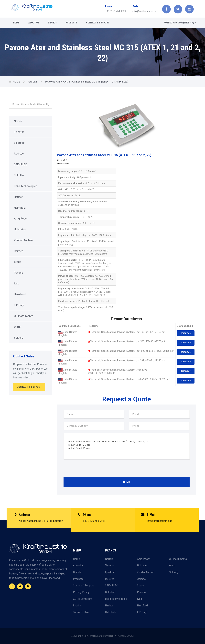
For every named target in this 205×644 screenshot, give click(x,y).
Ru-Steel (19, 154)
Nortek (18, 121)
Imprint (77, 606)
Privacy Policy (81, 592)
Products (71, 23)
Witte (17, 327)
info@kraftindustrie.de (144, 11)
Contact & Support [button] (29, 387)
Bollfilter (19, 175)
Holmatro (20, 229)
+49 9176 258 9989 (115, 11)
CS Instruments (24, 316)
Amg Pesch (21, 218)
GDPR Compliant (83, 599)
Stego (18, 262)
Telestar (19, 132)
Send (127, 482)
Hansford (20, 294)
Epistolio (19, 143)
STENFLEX (20, 164)
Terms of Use (81, 612)
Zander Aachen (23, 240)
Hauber (18, 197)
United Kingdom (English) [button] (180, 23)
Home (16, 23)
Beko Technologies (26, 186)
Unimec (19, 251)
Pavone (33, 82)
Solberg (19, 338)
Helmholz (20, 208)
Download (186, 333)
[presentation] (88, 469)
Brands (52, 23)
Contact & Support (98, 23)
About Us (34, 23)
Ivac (16, 283)
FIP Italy (19, 305)
